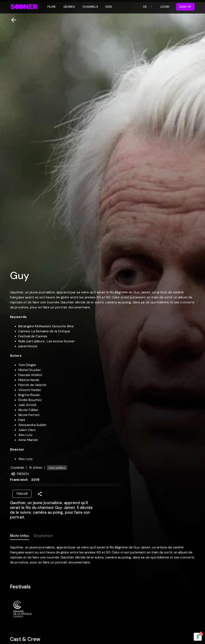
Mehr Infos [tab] (19, 535)
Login (165, 7)
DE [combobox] (145, 7)
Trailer (22, 494)
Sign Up (185, 7)
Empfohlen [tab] (43, 535)
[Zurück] (12, 20)
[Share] (40, 494)
